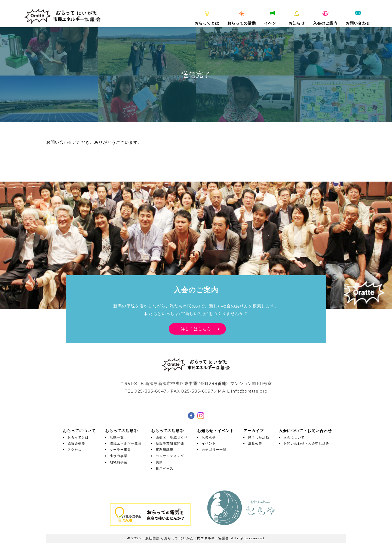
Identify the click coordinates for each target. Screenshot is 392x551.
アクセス (75, 450)
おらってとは (207, 18)
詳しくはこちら (196, 329)
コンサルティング (170, 456)
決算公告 (255, 443)
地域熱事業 (119, 462)
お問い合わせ (358, 18)
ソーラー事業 (120, 450)
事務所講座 (165, 450)
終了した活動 (259, 437)
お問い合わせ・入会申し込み (306, 443)
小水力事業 (119, 456)
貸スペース (165, 468)
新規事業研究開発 (170, 443)
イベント (272, 18)
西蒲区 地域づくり (172, 437)
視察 (159, 462)
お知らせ (297, 18)
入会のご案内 (325, 18)
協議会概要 (76, 443)
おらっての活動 (242, 18)
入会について (294, 437)
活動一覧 (117, 437)
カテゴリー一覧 (214, 450)
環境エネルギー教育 (126, 443)
